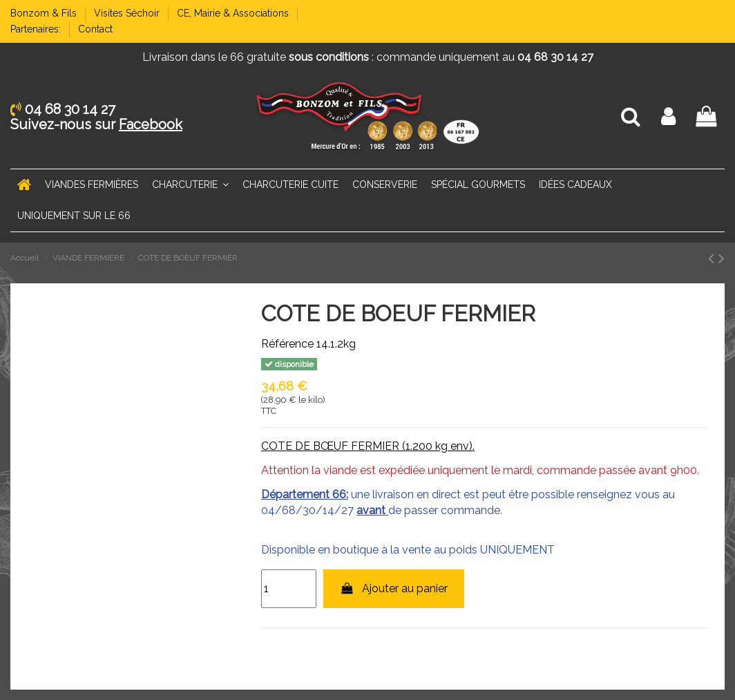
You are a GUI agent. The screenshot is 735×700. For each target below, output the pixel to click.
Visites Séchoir (128, 13)
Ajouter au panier (394, 588)
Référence (287, 344)
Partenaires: (37, 29)
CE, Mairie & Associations (234, 13)
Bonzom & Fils (45, 13)
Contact (95, 29)
